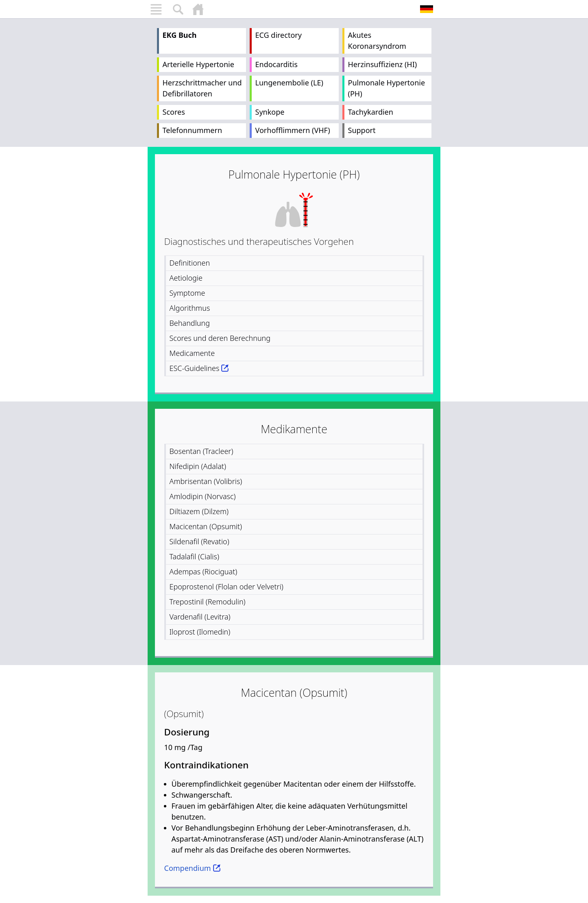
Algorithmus (190, 308)
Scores (174, 112)
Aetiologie (186, 278)
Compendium (188, 868)
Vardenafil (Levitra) (200, 617)
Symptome (187, 293)
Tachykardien (371, 112)
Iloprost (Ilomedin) (200, 632)
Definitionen (190, 263)
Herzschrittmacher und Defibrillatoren (202, 88)
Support (362, 130)
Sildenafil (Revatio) (199, 541)
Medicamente (192, 353)
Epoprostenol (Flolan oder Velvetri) (226, 587)
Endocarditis (277, 64)
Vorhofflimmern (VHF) (293, 130)
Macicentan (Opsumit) (206, 526)
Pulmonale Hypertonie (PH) (387, 88)
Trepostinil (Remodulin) (208, 602)
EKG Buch (180, 35)
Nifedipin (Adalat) (198, 466)
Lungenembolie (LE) (289, 83)
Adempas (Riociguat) (204, 571)
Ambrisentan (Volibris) (206, 481)
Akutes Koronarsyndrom (377, 40)
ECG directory (279, 35)
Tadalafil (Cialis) (194, 556)
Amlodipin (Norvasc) (203, 496)
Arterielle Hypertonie (198, 64)
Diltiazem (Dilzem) (199, 511)
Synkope (270, 112)
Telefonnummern (193, 130)
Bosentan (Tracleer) (201, 451)
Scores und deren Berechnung (220, 338)
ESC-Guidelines (195, 368)
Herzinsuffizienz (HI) (383, 64)
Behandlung (190, 323)
